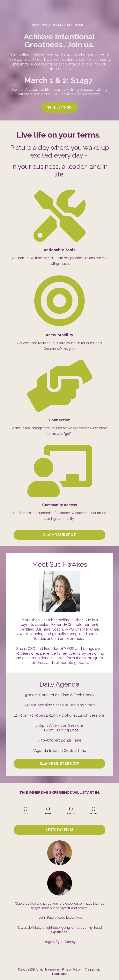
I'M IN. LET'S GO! (60, 107)
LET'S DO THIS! (59, 830)
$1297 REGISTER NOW (59, 763)
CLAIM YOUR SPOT (59, 535)
